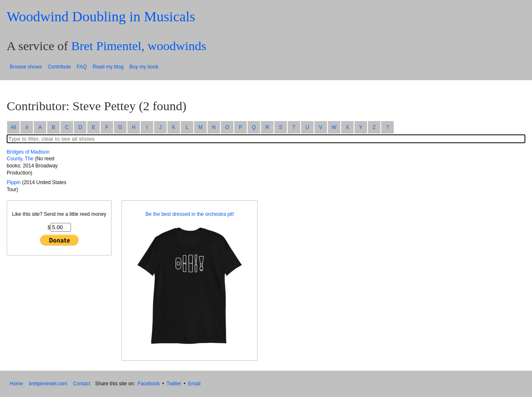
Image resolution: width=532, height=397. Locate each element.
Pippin (14, 182)
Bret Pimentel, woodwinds (138, 46)
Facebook (149, 384)
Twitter (174, 384)
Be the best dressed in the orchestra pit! (190, 214)
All (13, 127)
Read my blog (108, 67)
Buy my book (144, 67)
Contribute (59, 67)
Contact (82, 384)
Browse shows (26, 67)
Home (16, 384)
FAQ (82, 67)
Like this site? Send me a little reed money (59, 214)
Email (194, 384)
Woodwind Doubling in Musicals (101, 16)
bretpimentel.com (48, 384)
